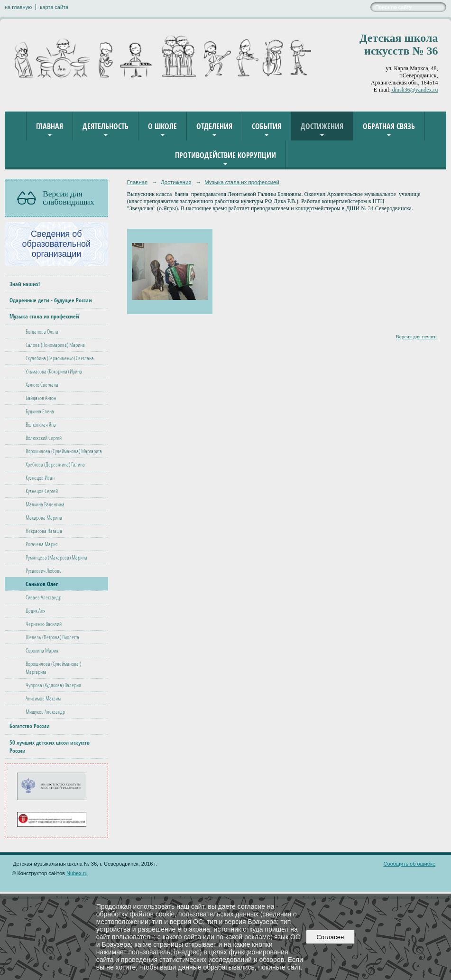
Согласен (330, 937)
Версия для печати (416, 336)
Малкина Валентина (45, 504)
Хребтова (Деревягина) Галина (55, 464)
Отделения (214, 126)
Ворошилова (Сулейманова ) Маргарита (53, 668)
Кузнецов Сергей (42, 491)
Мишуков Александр (45, 712)
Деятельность (106, 126)
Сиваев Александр (43, 597)
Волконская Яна (41, 425)
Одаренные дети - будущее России (51, 300)
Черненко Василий (44, 624)
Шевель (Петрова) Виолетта (52, 637)
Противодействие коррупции (225, 155)
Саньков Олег (42, 584)
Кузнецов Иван (40, 478)
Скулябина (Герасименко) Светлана (60, 358)
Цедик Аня (36, 611)
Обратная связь (389, 126)
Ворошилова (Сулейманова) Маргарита (64, 451)
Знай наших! (25, 284)
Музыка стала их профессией (44, 316)
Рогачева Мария (42, 544)
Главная (50, 126)
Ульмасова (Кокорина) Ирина (54, 371)
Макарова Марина (44, 518)
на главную (18, 7)
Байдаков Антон (41, 398)
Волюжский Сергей (44, 438)
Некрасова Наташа (44, 531)
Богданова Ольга (42, 331)
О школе (162, 126)
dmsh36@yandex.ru (414, 90)
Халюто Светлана (42, 385)
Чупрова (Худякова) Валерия (53, 685)
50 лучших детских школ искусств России (50, 747)
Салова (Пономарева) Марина (55, 345)
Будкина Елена (40, 411)
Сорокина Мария (42, 650)
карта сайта (54, 7)
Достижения (322, 126)
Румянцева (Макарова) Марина (56, 557)
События (267, 126)
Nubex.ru (77, 873)
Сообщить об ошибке (410, 864)
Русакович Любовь (44, 571)
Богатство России (30, 726)
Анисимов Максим (43, 698)
